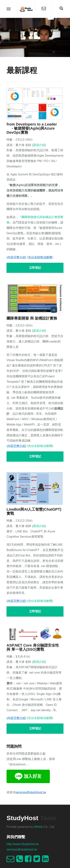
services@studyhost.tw (22, 849)
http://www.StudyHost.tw (23, 844)
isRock (38, 827)
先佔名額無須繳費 (40, 446)
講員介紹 (39, 145)
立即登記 (35, 268)
